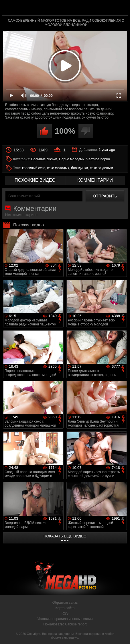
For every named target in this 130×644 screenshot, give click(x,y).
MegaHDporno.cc (81, 10)
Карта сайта (65, 608)
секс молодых (58, 168)
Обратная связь (65, 603)
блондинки (79, 168)
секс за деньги (102, 168)
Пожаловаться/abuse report (65, 624)
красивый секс (34, 168)
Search (121, 8)
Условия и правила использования (65, 619)
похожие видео (35, 180)
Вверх (121, 633)
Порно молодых (72, 159)
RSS (65, 613)
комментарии (95, 180)
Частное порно (98, 159)
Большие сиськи (44, 159)
